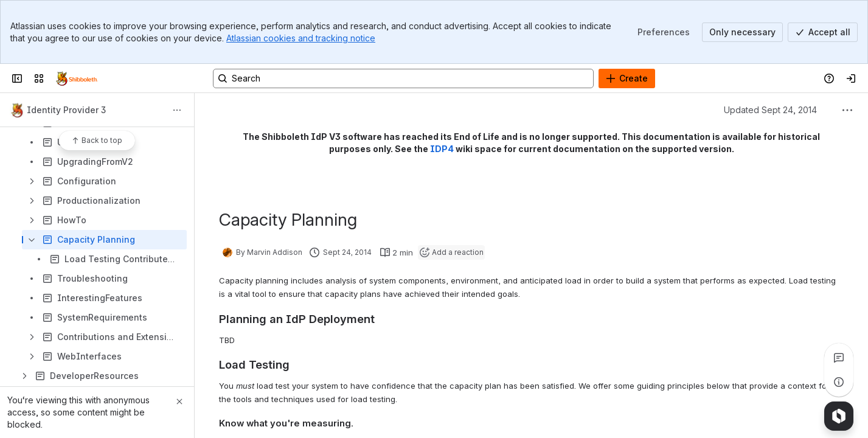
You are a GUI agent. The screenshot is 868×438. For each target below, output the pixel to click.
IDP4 (442, 149)
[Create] (627, 78)
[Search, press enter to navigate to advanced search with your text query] (403, 78)
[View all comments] (839, 358)
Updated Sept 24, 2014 (770, 110)
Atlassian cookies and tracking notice (301, 38)
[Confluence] (77, 78)
